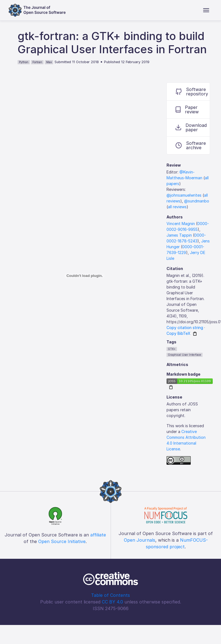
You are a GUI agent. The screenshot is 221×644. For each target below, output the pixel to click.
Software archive (191, 145)
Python (24, 62)
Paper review (187, 109)
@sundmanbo (197, 201)
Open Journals (140, 540)
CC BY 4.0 (112, 602)
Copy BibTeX (178, 333)
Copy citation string (185, 328)
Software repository (192, 92)
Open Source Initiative (62, 541)
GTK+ (172, 349)
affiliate (98, 535)
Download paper (191, 127)
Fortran (37, 62)
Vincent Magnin (181, 224)
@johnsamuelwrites (184, 195)
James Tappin (179, 235)
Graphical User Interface (185, 355)
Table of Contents (110, 595)
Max (49, 62)
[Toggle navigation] (206, 10)
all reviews (177, 207)
